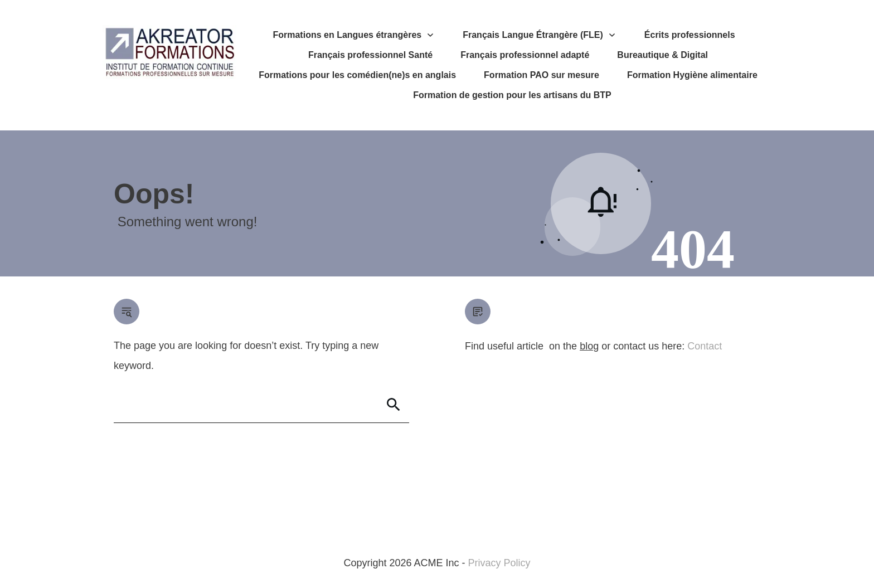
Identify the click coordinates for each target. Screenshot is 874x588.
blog (589, 346)
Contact (705, 346)
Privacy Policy (499, 563)
